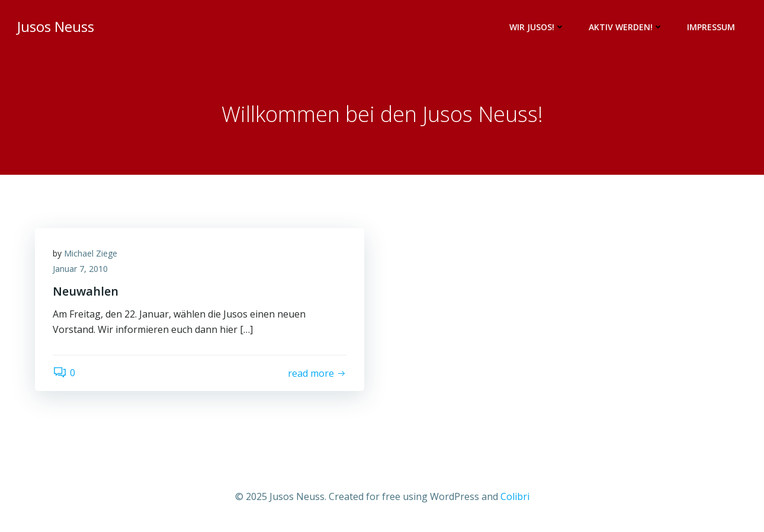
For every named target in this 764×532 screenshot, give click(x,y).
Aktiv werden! (626, 27)
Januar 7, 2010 (80, 269)
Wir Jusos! (537, 27)
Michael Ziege (91, 253)
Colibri (515, 496)
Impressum (711, 27)
